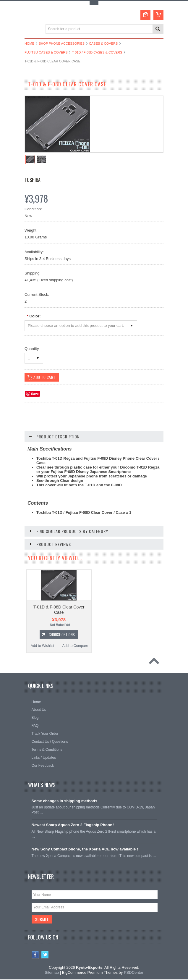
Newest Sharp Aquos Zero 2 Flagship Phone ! (73, 825)
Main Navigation (30, 29)
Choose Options (62, 635)
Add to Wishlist (42, 646)
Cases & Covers (103, 43)
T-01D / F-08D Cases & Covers (97, 52)
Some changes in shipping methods (64, 801)
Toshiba (33, 180)
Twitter (45, 955)
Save (35, 394)
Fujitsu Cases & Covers (46, 52)
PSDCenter (134, 973)
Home (29, 43)
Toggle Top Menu (94, 3)
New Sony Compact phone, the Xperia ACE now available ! (85, 849)
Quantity (32, 349)
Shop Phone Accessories (62, 43)
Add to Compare (75, 646)
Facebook (35, 955)
